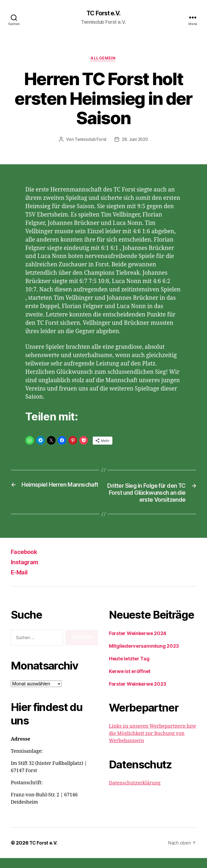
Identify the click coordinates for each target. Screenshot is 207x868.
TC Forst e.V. (103, 13)
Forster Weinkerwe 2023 (138, 694)
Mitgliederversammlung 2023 (144, 656)
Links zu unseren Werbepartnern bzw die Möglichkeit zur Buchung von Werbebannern (153, 743)
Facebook (26, 562)
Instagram (26, 572)
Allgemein (103, 59)
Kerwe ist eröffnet (130, 681)
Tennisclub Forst (90, 140)
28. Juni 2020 (135, 140)
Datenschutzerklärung (135, 793)
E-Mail (20, 582)
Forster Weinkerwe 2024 (138, 643)
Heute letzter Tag (129, 669)
